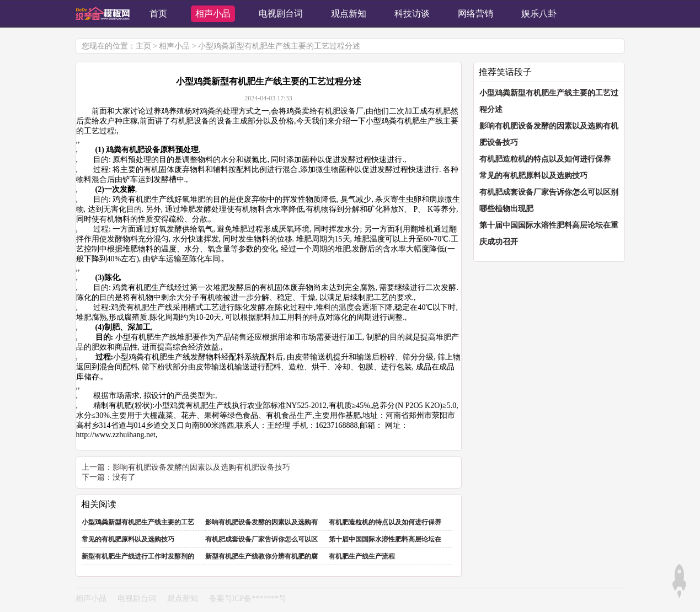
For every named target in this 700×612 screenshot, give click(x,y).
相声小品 (174, 46)
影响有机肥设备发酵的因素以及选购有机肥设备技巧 (201, 467)
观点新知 (183, 598)
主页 (143, 46)
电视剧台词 (137, 598)
